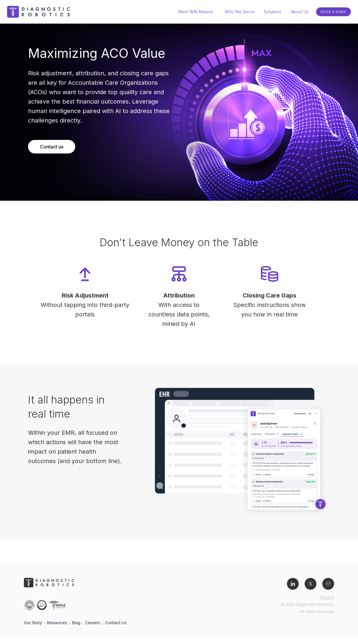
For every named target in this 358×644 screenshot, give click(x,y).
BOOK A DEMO (334, 12)
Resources (57, 623)
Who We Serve (240, 12)
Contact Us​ (116, 623)
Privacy (327, 598)
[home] (40, 12)
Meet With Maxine (196, 12)
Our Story (33, 623)
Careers (93, 623)
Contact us (52, 147)
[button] (272, 12)
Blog (76, 623)
